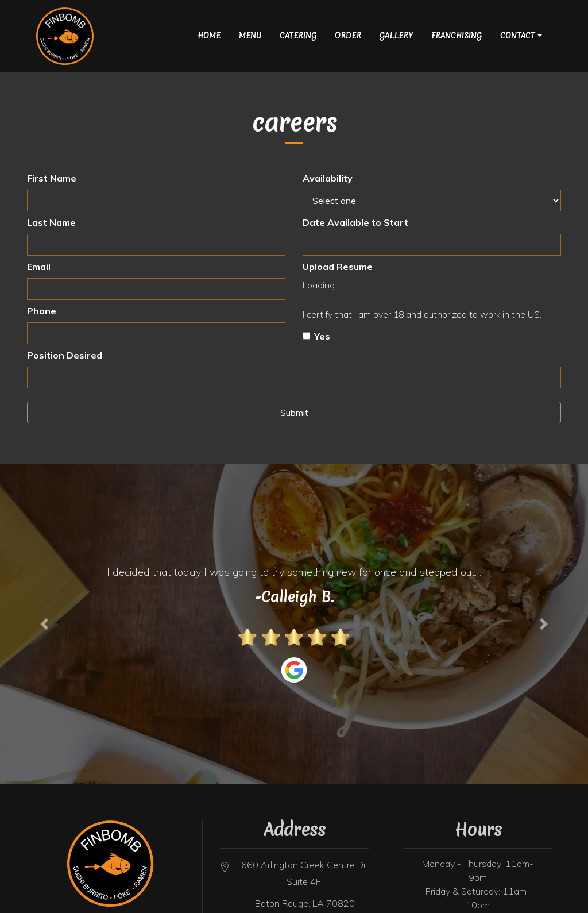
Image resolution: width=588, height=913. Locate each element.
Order (348, 36)
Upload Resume (338, 267)
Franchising (457, 36)
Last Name (51, 222)
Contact (518, 36)
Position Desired (65, 355)
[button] (44, 624)
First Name (52, 178)
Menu (250, 36)
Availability (328, 178)
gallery (396, 36)
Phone (42, 311)
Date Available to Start (355, 222)
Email (39, 267)
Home (209, 36)
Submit (294, 413)
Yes (322, 336)
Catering (298, 36)
